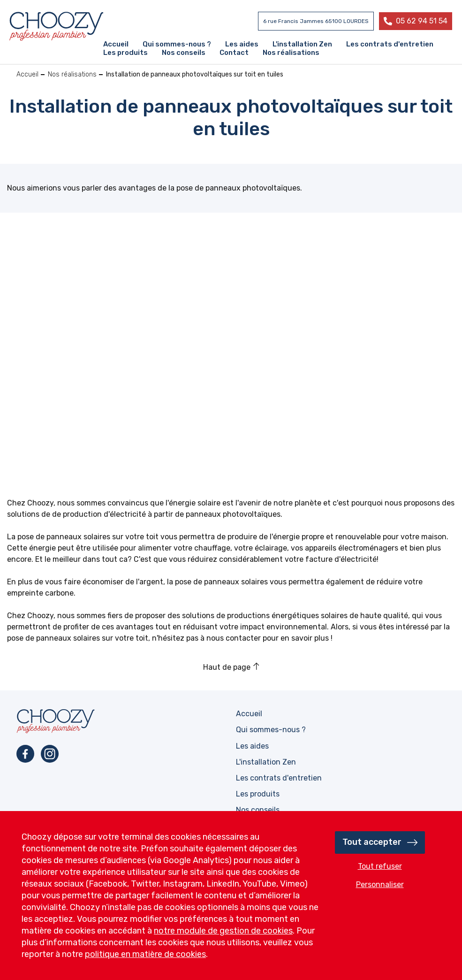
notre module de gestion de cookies (223, 931)
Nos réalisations (72, 74)
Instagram (50, 754)
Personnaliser (380, 884)
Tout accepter (372, 842)
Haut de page (227, 667)
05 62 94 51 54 (422, 21)
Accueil (27, 74)
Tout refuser (380, 866)
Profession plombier (56, 26)
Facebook (25, 754)
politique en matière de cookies (145, 954)
